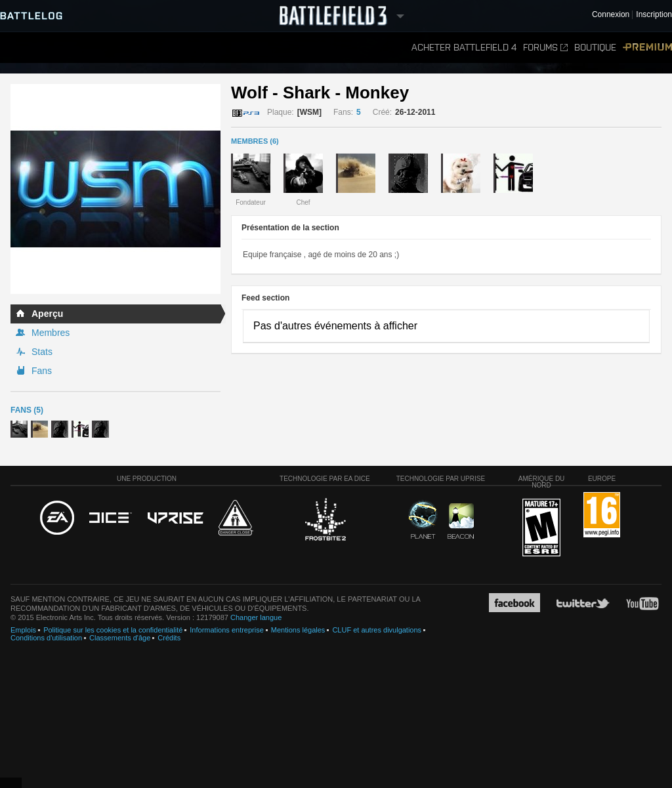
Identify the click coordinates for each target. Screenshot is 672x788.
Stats (42, 352)
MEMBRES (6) (255, 141)
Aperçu (47, 314)
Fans (42, 371)
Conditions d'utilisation (46, 638)
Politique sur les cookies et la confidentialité (113, 630)
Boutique (595, 48)
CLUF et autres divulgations (377, 630)
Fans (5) (27, 410)
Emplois (23, 630)
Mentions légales (298, 630)
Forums (545, 48)
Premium (647, 48)
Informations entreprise (227, 630)
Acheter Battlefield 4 (464, 48)
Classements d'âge (120, 638)
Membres (51, 333)
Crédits (169, 638)
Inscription (654, 15)
